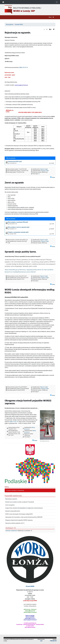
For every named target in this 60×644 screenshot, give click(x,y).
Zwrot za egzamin (10, 505)
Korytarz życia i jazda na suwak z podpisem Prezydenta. (20, 502)
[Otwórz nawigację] (57, 2)
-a (44, 29)
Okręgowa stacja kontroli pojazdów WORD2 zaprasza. (19, 520)
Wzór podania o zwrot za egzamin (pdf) (19, 227)
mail (41, 641)
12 (39, 174)
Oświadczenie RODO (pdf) (15, 162)
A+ (50, 29)
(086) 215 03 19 (14, 422)
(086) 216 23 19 (23, 67)
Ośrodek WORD (19, 25)
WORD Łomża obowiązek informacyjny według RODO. (19, 514)
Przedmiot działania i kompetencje (15, 490)
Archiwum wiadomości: (11, 531)
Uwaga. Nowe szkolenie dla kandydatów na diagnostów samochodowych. (24, 508)
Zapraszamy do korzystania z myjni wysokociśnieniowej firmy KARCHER (24, 517)
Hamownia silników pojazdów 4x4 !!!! (15, 523)
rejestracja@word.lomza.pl (21, 85)
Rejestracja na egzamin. (11, 499)
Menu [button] (52, 17)
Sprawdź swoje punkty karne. (13, 511)
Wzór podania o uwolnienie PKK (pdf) (18, 222)
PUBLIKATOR (53, 641)
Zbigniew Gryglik (44, 169)
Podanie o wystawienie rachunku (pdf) (18, 232)
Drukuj (53, 177)
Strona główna (10, 25)
